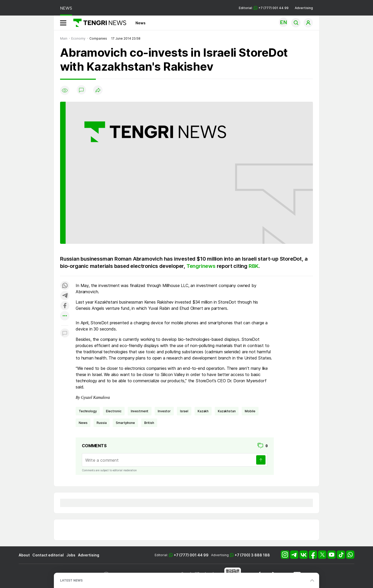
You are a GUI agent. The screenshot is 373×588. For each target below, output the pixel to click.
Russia (102, 423)
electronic (114, 411)
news (83, 423)
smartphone (125, 423)
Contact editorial (48, 555)
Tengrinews (201, 266)
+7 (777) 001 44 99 (191, 555)
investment (140, 411)
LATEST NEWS (71, 580)
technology (88, 411)
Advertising (304, 8)
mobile (250, 411)
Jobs (71, 555)
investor (164, 411)
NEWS (66, 8)
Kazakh (203, 411)
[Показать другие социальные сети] (65, 316)
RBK (254, 266)
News (141, 23)
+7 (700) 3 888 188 (252, 555)
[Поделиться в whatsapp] (65, 286)
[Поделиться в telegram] (65, 296)
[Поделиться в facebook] (65, 306)
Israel (184, 411)
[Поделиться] (98, 90)
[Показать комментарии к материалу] (65, 333)
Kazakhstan (227, 411)
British (149, 423)
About (24, 555)
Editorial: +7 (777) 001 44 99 (264, 8)
